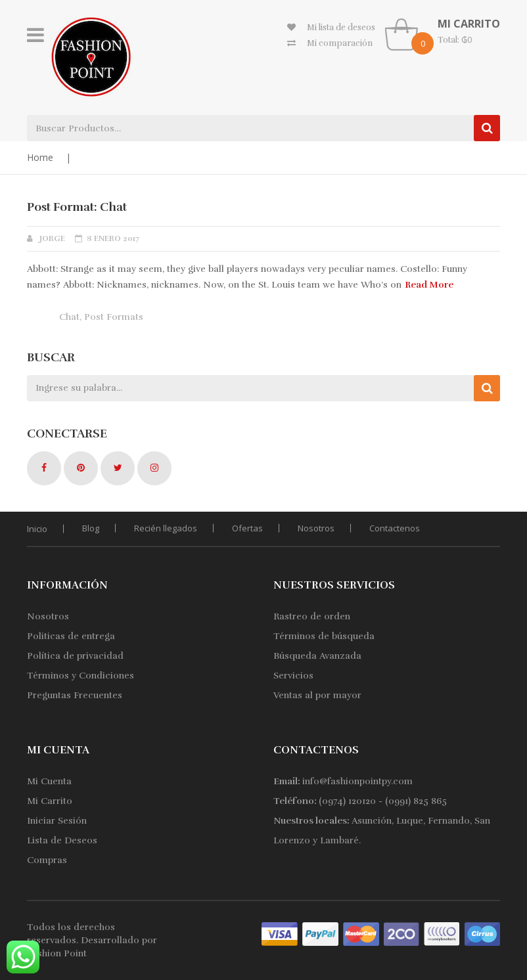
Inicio (37, 529)
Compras (47, 860)
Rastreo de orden (312, 616)
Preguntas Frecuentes (75, 695)
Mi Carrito (50, 801)
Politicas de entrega (71, 636)
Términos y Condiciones (80, 676)
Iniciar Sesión (57, 821)
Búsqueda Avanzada (317, 656)
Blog (91, 528)
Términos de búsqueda (324, 636)
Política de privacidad (75, 656)
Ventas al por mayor (317, 695)
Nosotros (316, 528)
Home (40, 157)
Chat (69, 317)
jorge (52, 238)
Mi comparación (340, 43)
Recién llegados (166, 528)
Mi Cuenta (49, 781)
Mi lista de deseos (341, 28)
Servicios (293, 676)
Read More (429, 285)
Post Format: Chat (77, 207)
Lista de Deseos (62, 840)
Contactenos (395, 528)
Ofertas (247, 528)
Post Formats (114, 317)
